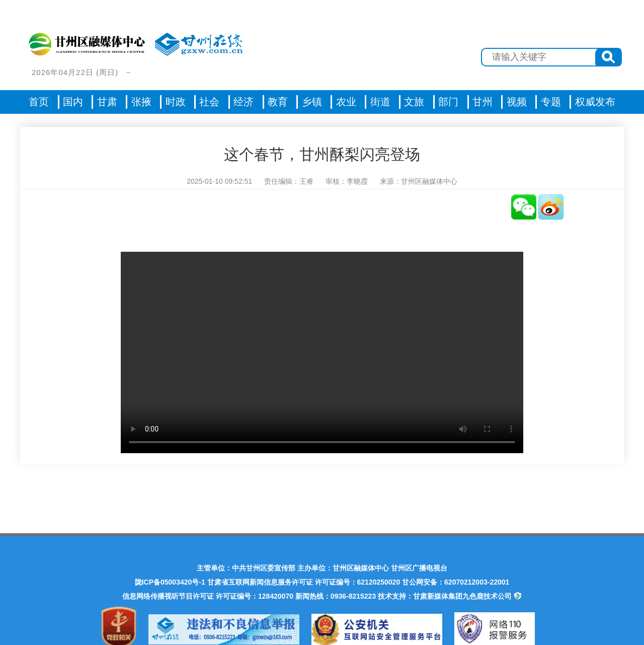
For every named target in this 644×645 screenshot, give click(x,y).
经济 (244, 102)
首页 (39, 102)
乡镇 (312, 102)
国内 (73, 102)
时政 (176, 102)
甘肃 (107, 102)
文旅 (414, 102)
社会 (209, 102)
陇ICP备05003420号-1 (170, 582)
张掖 (141, 102)
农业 (346, 102)
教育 (278, 102)
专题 (551, 102)
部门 (448, 102)
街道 (380, 102)
